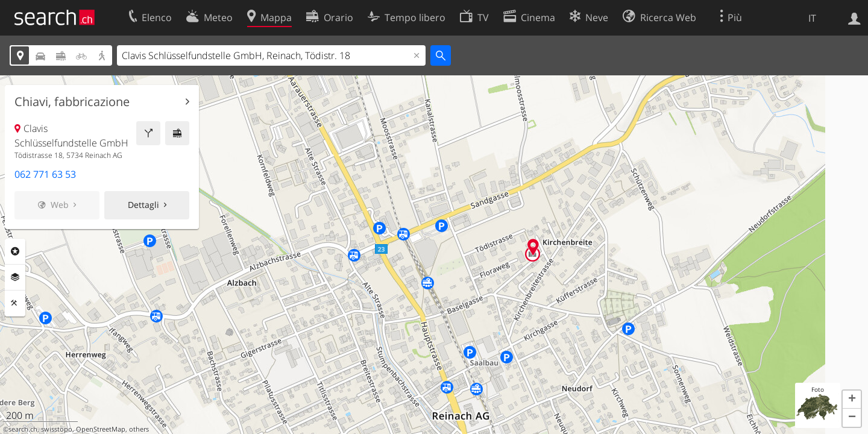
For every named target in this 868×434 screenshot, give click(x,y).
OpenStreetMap (101, 429)
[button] (852, 400)
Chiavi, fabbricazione (72, 102)
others (139, 429)
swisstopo (57, 429)
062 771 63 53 (45, 174)
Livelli (15, 277)
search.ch (23, 429)
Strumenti (15, 303)
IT (812, 18)
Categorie (15, 251)
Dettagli (143, 205)
